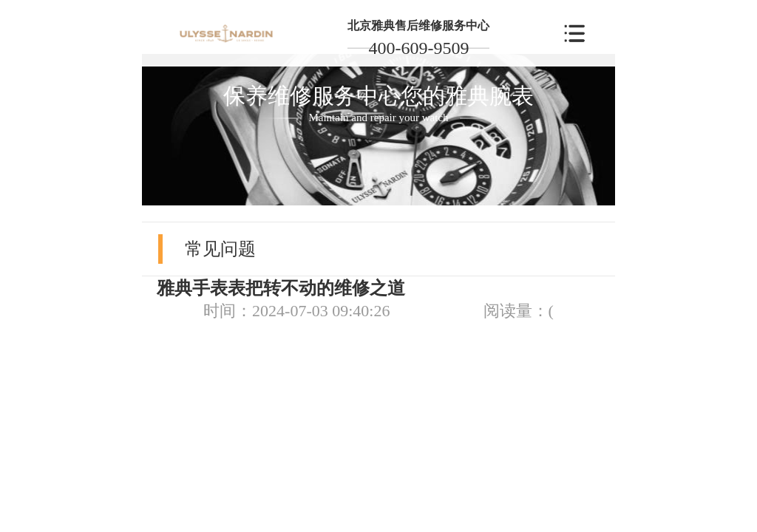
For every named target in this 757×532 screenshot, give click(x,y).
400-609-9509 (418, 48)
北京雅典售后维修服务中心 (418, 25)
